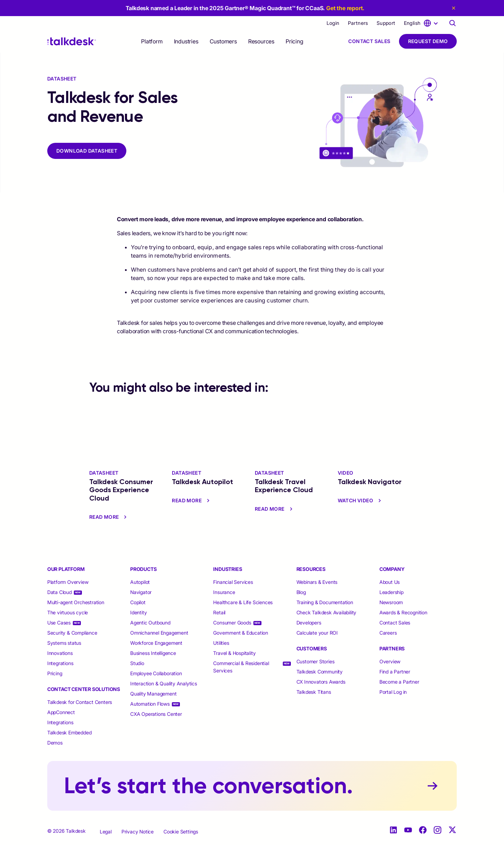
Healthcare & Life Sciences (243, 602)
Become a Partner (399, 682)
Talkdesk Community (320, 672)
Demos (55, 743)
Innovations (60, 653)
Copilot (138, 602)
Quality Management (153, 694)
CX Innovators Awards (321, 682)
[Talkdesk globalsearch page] (453, 23)
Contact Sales (369, 41)
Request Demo (428, 41)
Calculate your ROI (317, 633)
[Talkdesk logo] (72, 41)
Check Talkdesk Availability (327, 612)
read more (109, 517)
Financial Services (233, 582)
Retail (219, 612)
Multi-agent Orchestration (76, 602)
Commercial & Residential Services (241, 667)
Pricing (295, 41)
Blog (301, 592)
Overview (390, 661)
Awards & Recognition (403, 612)
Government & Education (241, 633)
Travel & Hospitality (234, 653)
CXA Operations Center (156, 714)
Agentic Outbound (150, 623)
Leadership (391, 592)
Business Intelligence (153, 653)
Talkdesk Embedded (70, 732)
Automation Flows (150, 704)
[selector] (152, 41)
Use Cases (59, 623)
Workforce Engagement (156, 643)
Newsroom (391, 602)
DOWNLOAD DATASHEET (87, 151)
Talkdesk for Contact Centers (80, 702)
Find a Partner (395, 672)
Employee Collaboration (156, 673)
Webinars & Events (317, 582)
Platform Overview (68, 582)
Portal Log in (393, 692)
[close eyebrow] (453, 8)
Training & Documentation (325, 602)
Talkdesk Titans (314, 692)
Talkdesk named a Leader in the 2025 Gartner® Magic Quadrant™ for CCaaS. (245, 8)
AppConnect (61, 712)
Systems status (64, 643)
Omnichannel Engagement (159, 633)
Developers (309, 623)
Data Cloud (59, 592)
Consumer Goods (232, 623)
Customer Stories (316, 661)
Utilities (221, 643)
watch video (360, 501)
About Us (390, 582)
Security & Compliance (72, 633)
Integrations (60, 663)
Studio (137, 663)
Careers (388, 633)
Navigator (141, 592)
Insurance (224, 592)
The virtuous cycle (68, 612)
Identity (138, 612)
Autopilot (141, 582)
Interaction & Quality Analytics (164, 683)
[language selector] (422, 23)
